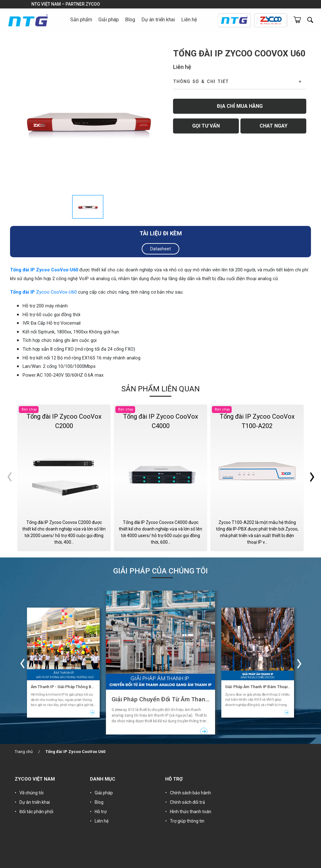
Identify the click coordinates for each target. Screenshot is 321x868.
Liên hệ (189, 20)
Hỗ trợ (101, 812)
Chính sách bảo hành (190, 793)
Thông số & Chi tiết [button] (201, 81)
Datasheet (160, 249)
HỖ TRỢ (174, 779)
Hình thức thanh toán (191, 812)
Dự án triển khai (158, 20)
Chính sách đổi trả (187, 802)
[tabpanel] (88, 120)
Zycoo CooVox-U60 (56, 292)
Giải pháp (104, 793)
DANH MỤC (103, 779)
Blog (130, 20)
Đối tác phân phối (36, 812)
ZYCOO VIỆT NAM (35, 779)
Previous (9, 478)
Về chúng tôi (32, 793)
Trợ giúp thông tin (187, 821)
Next (312, 478)
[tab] (88, 207)
